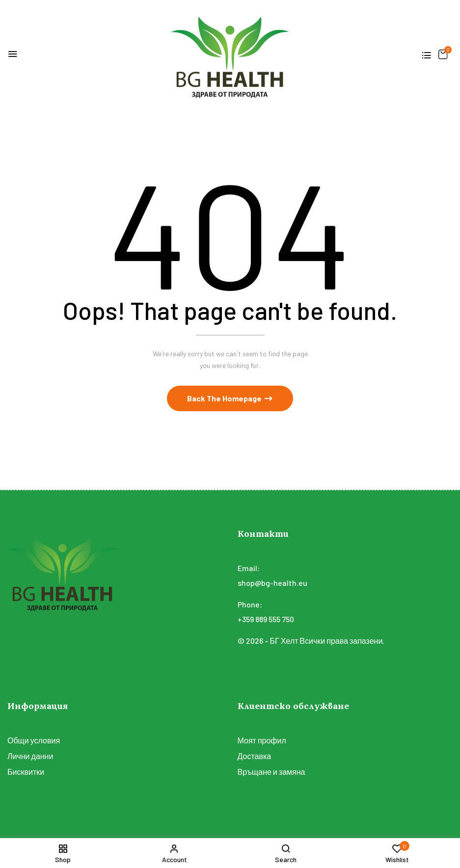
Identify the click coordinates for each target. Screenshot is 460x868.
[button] (443, 54)
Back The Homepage (225, 399)
